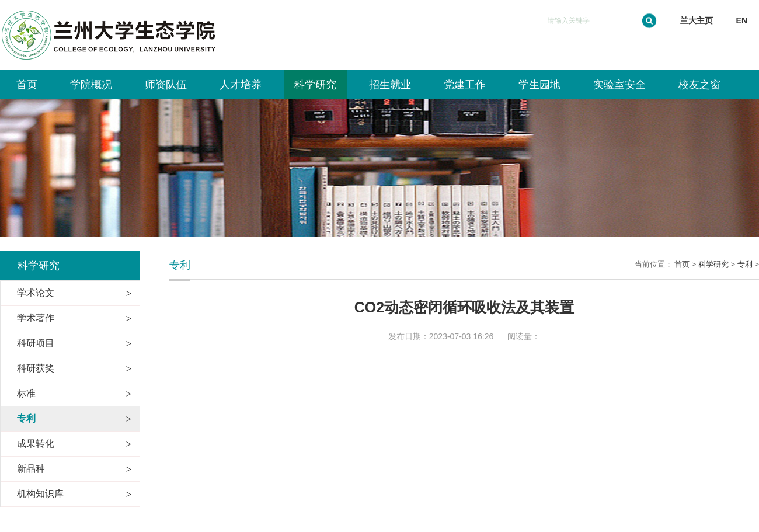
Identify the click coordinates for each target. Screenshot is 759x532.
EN (742, 20)
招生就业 (390, 85)
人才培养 (241, 85)
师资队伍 (166, 85)
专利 (745, 264)
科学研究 (315, 85)
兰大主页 (697, 20)
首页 (27, 85)
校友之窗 (699, 85)
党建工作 (465, 85)
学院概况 (91, 85)
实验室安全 (619, 85)
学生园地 (539, 85)
